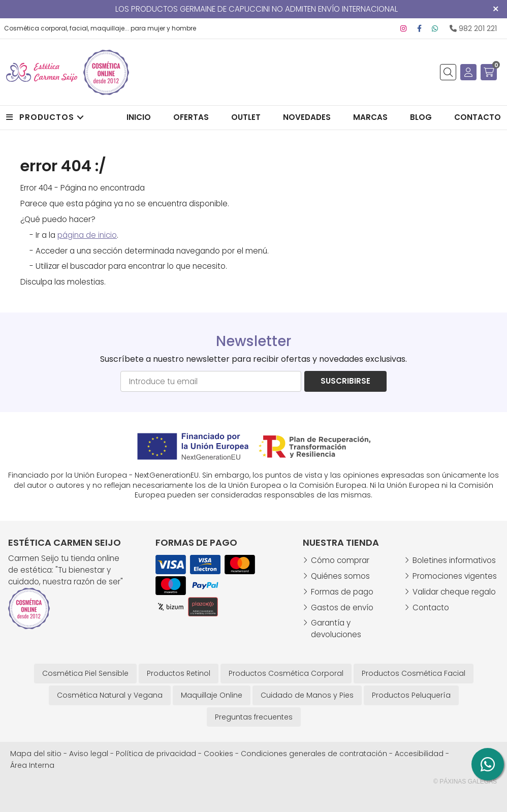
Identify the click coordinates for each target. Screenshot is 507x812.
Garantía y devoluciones (336, 629)
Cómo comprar (340, 560)
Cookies (218, 754)
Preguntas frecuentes (254, 717)
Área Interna (32, 765)
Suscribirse (345, 381)
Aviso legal (89, 754)
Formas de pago (342, 592)
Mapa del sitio (36, 754)
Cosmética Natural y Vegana (110, 695)
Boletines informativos (454, 560)
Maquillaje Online (212, 695)
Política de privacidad (156, 754)
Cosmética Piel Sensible (85, 673)
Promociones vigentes (455, 576)
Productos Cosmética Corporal (286, 673)
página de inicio (87, 235)
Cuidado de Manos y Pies (307, 695)
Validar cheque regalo (454, 592)
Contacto (431, 607)
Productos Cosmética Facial (414, 673)
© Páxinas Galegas (465, 782)
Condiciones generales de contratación (314, 754)
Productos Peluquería (411, 695)
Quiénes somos (340, 576)
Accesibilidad (419, 754)
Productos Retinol (179, 673)
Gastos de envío (342, 607)
